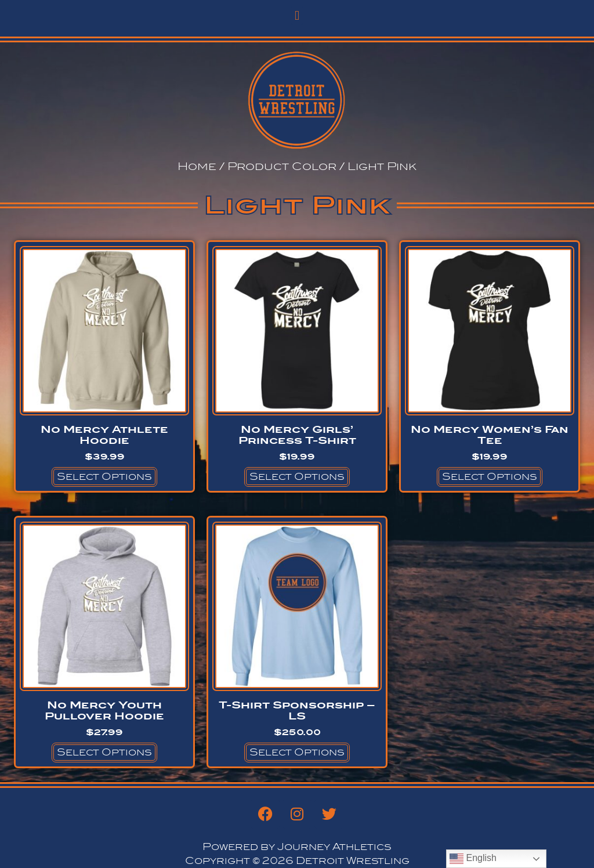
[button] (297, 15)
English (473, 859)
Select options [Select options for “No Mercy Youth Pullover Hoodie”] (104, 752)
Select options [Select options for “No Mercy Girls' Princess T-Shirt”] (297, 477)
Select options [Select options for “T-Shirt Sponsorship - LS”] (297, 752)
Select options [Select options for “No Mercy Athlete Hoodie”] (104, 477)
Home (197, 166)
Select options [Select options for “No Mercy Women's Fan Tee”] (490, 477)
